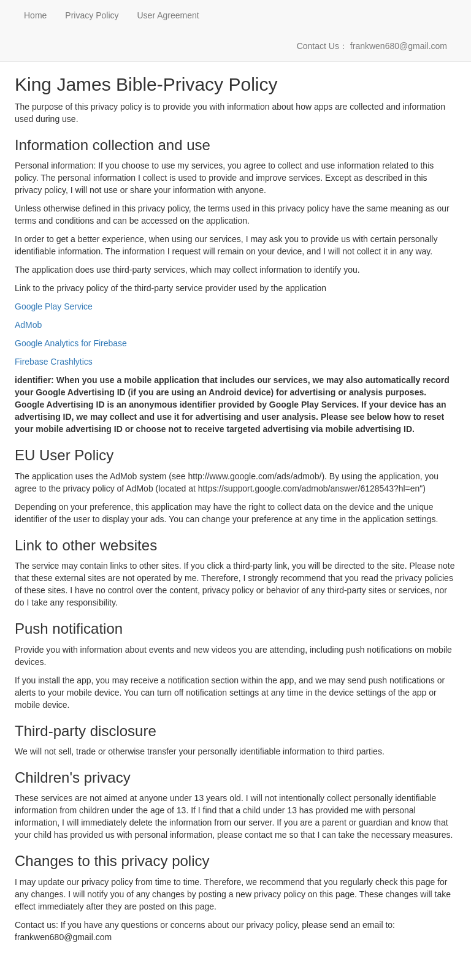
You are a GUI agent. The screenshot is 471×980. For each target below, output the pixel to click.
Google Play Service (54, 306)
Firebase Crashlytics (54, 362)
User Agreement (168, 15)
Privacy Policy (92, 15)
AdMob (28, 325)
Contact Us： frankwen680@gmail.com (372, 46)
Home (35, 15)
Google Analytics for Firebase (71, 343)
